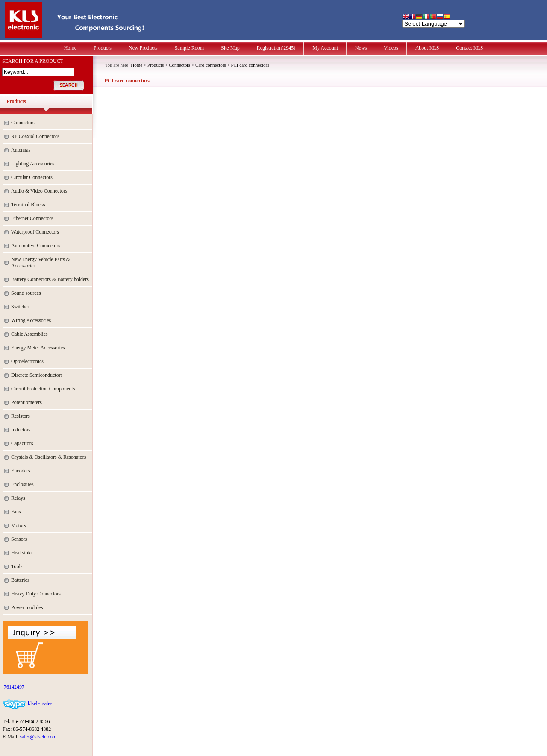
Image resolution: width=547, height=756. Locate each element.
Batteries (20, 580)
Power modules (27, 607)
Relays (18, 498)
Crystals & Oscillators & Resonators (49, 457)
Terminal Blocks (28, 205)
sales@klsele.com (38, 737)
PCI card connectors (250, 65)
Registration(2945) (276, 48)
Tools (17, 566)
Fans (16, 512)
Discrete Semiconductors (37, 375)
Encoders (21, 471)
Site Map (230, 48)
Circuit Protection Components (43, 389)
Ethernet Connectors (32, 218)
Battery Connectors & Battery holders (50, 279)
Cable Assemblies (29, 334)
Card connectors (211, 65)
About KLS (427, 48)
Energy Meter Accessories (38, 348)
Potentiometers (26, 402)
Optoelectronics (27, 361)
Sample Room (189, 48)
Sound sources (26, 293)
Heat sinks (22, 553)
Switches (20, 307)
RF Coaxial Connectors (35, 136)
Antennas (21, 150)
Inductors (21, 430)
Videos (391, 48)
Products (103, 48)
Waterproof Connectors (35, 232)
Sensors (19, 539)
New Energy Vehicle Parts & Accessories (41, 262)
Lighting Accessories (33, 164)
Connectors (23, 123)
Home (70, 48)
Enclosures (22, 484)
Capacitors (22, 443)
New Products (143, 48)
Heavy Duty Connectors (36, 594)
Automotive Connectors (36, 246)
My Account (325, 48)
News (361, 48)
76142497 (13, 687)
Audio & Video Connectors (39, 191)
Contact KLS (469, 48)
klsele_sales (39, 703)
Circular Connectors (32, 177)
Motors (19, 525)
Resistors (21, 416)
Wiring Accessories (31, 320)
